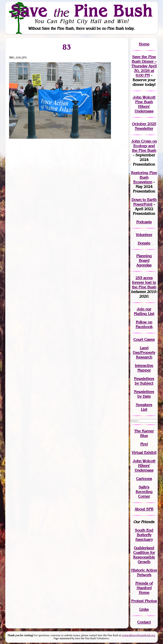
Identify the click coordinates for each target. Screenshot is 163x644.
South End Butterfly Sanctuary (144, 535)
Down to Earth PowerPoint (144, 202)
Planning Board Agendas (144, 260)
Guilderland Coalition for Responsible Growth (144, 555)
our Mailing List (144, 311)
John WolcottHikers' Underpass (144, 466)
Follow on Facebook (144, 324)
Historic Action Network (144, 572)
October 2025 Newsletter (144, 126)
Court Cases (144, 339)
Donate (144, 243)
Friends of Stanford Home (144, 588)
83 (67, 47)
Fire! (144, 444)
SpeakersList (144, 407)
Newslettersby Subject (144, 381)
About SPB (144, 509)
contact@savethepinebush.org (138, 635)
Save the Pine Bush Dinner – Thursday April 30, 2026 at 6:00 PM (144, 66)
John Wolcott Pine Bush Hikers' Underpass (144, 104)
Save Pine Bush (82, 11)
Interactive (144, 366)
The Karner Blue (144, 433)
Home (144, 44)
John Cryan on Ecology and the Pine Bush (144, 146)
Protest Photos (144, 601)
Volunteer (144, 235)
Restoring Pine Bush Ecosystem (144, 177)
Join (140, 309)
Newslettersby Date (144, 394)
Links (144, 609)
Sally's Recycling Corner (144, 492)
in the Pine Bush (144, 285)
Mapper (144, 370)
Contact (144, 622)
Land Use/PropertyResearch (144, 352)
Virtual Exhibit (144, 453)
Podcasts (144, 222)
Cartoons (144, 479)
